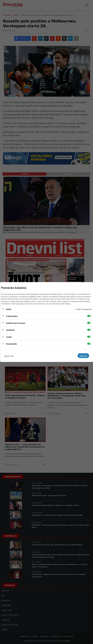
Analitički (10, 330)
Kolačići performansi (16, 323)
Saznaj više (9, 356)
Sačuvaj (83, 356)
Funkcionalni (12, 316)
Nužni (9, 309)
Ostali (9, 337)
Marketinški (11, 344)
